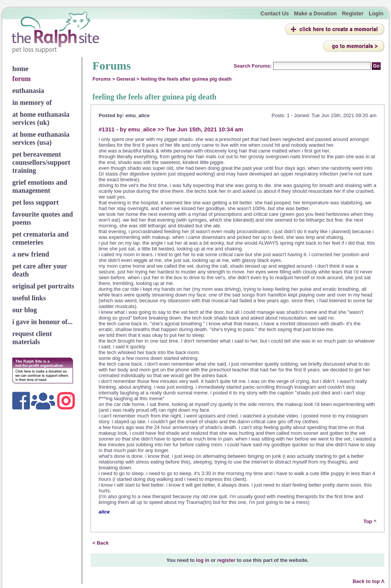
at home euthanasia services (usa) (41, 138)
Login (376, 13)
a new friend (31, 254)
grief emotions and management (40, 186)
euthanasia (28, 91)
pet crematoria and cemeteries (40, 238)
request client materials (32, 338)
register (226, 560)
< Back (101, 543)
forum (21, 79)
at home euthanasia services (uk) (41, 118)
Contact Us (275, 13)
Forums (102, 79)
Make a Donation (315, 13)
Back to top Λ (369, 581)
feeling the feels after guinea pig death (186, 79)
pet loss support (35, 202)
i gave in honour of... (42, 322)
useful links (29, 298)
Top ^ (370, 521)
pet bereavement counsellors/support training (41, 162)
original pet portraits (43, 286)
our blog (25, 310)
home (20, 69)
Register (353, 13)
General (126, 79)
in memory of (32, 103)
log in (203, 560)
